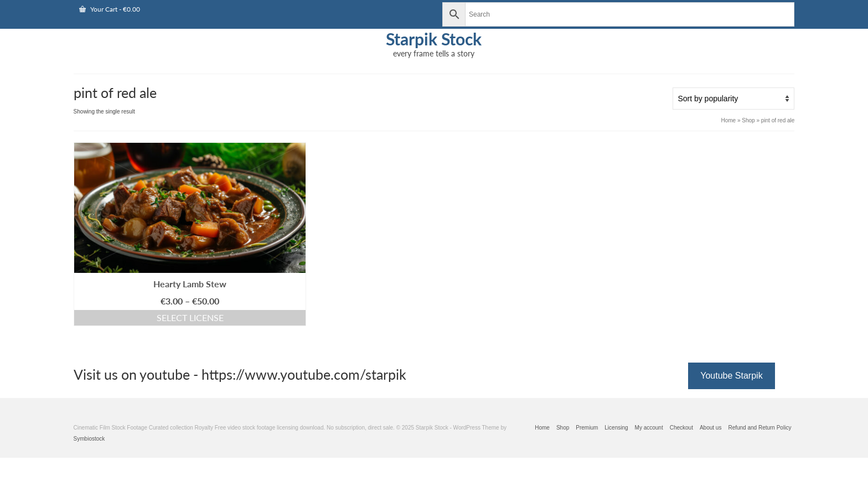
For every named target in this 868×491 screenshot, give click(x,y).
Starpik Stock (434, 39)
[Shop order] (733, 99)
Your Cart (110, 9)
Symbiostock (89, 439)
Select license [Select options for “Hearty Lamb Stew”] (190, 317)
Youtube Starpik (731, 376)
